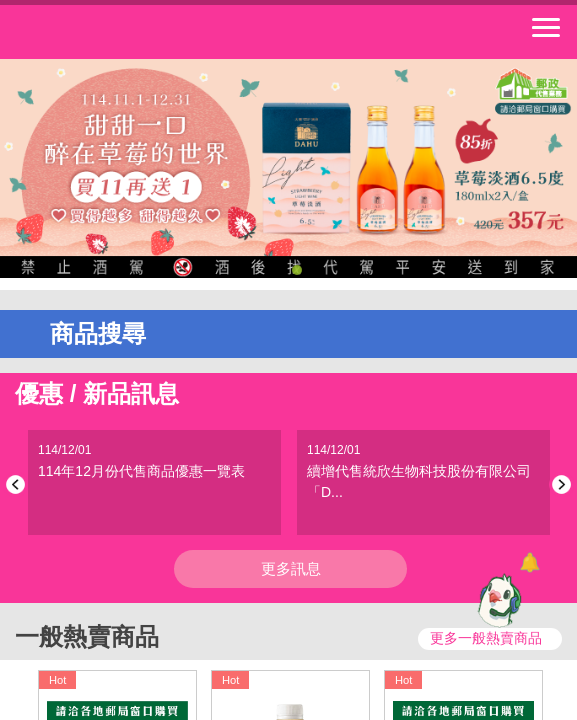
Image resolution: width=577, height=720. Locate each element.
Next (558, 484)
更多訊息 (291, 568)
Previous (18, 484)
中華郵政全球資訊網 (125, 32)
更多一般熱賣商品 (486, 638)
